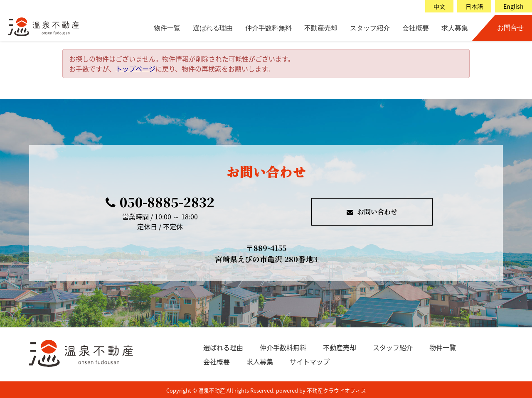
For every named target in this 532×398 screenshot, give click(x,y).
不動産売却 (321, 28)
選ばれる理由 (213, 28)
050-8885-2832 (160, 202)
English (514, 6)
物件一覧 (167, 28)
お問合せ (510, 28)
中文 (439, 6)
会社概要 (416, 28)
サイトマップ (310, 361)
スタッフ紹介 (370, 28)
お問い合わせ (372, 212)
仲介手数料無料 (268, 28)
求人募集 (455, 28)
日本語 (474, 6)
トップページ (135, 69)
